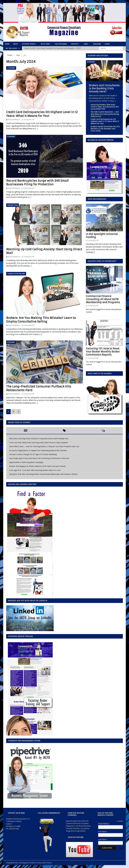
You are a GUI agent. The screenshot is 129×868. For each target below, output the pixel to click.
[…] (37, 129)
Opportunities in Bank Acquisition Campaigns (26, 462)
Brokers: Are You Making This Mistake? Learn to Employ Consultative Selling (41, 320)
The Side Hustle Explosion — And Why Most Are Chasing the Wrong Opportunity (105, 114)
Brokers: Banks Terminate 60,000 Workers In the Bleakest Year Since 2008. (105, 129)
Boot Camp (45, 44)
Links (86, 44)
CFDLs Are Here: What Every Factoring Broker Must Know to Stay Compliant (39, 443)
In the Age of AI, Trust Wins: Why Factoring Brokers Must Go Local (35, 470)
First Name (103, 832)
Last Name (103, 840)
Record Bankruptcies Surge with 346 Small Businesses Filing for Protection (37, 183)
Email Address (104, 824)
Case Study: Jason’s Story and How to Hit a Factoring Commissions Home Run (39, 458)
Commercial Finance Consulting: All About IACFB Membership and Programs (103, 299)
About (16, 44)
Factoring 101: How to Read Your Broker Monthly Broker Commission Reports (103, 352)
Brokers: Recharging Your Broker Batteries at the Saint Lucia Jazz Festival (37, 466)
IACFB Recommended (97, 199)
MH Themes (48, 863)
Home (7, 44)
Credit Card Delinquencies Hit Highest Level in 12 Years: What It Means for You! (42, 114)
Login (107, 44)
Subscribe (97, 44)
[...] (115, 101)
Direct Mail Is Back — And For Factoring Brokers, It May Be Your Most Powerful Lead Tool (44, 446)
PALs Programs (61, 44)
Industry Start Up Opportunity (102, 261)
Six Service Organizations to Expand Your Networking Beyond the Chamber (38, 450)
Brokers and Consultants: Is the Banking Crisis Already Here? (104, 88)
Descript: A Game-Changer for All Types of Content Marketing (33, 454)
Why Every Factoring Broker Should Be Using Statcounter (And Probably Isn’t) (39, 438)
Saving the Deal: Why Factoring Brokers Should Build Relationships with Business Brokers (43, 474)
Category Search (29, 44)
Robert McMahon (14, 120)
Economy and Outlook (98, 56)
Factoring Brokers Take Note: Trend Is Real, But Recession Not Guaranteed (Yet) (105, 107)
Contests (74, 44)
